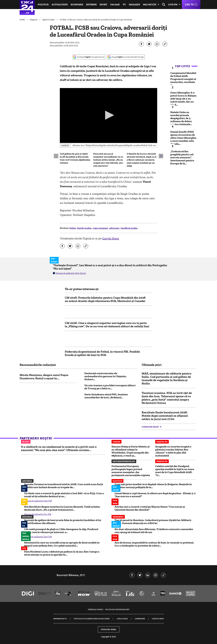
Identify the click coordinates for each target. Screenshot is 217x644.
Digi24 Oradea (49, 20)
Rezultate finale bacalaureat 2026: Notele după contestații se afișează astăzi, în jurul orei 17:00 (165, 416)
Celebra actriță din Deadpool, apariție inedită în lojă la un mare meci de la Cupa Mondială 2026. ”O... (175, 471)
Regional (34, 20)
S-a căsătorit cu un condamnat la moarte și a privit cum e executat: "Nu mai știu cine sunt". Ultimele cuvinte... (59, 448)
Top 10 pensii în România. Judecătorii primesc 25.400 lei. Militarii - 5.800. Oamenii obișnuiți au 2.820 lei (153, 522)
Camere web (140, 619)
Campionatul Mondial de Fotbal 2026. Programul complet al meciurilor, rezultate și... (183, 79)
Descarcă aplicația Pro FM (38, 514)
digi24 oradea (84, 228)
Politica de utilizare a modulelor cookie (92, 619)
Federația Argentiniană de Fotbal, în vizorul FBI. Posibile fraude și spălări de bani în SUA (102, 353)
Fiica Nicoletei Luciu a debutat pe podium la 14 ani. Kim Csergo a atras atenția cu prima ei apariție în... (62, 553)
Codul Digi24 (122, 619)
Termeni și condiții (95, 609)
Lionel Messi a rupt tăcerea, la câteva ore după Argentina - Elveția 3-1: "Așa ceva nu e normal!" (155, 495)
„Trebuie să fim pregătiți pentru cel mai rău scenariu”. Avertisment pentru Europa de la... (182, 157)
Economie (77, 4)
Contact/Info (158, 619)
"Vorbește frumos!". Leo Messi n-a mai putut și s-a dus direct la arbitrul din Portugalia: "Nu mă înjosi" (110, 267)
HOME (22, 20)
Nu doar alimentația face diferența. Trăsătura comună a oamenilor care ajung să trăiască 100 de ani (154, 531)
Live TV (189, 4)
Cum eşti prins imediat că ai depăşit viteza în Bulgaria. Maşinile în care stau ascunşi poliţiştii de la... (153, 486)
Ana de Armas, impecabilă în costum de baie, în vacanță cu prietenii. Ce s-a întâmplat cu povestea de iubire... (154, 544)
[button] (108, 115)
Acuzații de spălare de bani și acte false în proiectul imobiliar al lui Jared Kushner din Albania (63, 522)
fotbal (73, 228)
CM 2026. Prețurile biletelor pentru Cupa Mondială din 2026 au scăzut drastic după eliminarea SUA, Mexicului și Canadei (105, 299)
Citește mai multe (150, 427)
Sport (103, 4)
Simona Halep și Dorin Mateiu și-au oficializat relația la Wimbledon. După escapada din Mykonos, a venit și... (131, 451)
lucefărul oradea (129, 228)
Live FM (173, 4)
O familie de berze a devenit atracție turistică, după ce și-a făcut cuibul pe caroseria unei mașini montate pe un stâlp (142, 160)
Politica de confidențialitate (117, 609)
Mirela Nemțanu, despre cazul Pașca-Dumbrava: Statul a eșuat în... (44, 377)
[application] (109, 115)
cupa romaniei (101, 228)
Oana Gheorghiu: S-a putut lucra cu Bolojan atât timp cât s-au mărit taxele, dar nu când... (183, 99)
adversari (115, 228)
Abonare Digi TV (60, 619)
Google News (111, 238)
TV (124, 4)
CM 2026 (115, 4)
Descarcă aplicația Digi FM (38, 501)
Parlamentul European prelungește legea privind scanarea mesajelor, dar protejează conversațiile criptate (131, 471)
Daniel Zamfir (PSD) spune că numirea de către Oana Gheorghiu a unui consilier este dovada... (183, 138)
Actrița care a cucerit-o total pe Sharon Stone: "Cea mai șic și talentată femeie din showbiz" (150, 508)
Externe (91, 4)
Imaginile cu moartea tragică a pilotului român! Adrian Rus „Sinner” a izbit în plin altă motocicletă (173, 451)
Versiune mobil (109, 629)
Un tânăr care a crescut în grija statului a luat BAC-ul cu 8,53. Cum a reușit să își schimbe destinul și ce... (64, 495)
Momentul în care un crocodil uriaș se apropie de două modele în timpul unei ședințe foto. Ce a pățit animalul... (62, 544)
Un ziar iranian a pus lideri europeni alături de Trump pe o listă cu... (110, 387)
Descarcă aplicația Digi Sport (71, 273)
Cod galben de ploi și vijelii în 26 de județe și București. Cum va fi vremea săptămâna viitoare (75, 158)
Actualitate (60, 4)
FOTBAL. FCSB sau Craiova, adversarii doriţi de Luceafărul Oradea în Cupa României (96, 20)
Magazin (134, 4)
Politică (43, 4)
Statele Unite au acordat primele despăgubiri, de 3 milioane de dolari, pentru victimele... (181, 118)
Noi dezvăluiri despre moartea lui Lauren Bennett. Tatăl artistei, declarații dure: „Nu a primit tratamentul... (62, 508)
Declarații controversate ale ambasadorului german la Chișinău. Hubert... (106, 376)
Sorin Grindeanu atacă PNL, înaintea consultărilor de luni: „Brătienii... (106, 396)
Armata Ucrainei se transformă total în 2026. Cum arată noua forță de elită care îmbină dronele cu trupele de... (64, 486)
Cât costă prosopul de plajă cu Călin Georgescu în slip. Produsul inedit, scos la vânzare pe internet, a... (61, 531)
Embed (65, 145)
